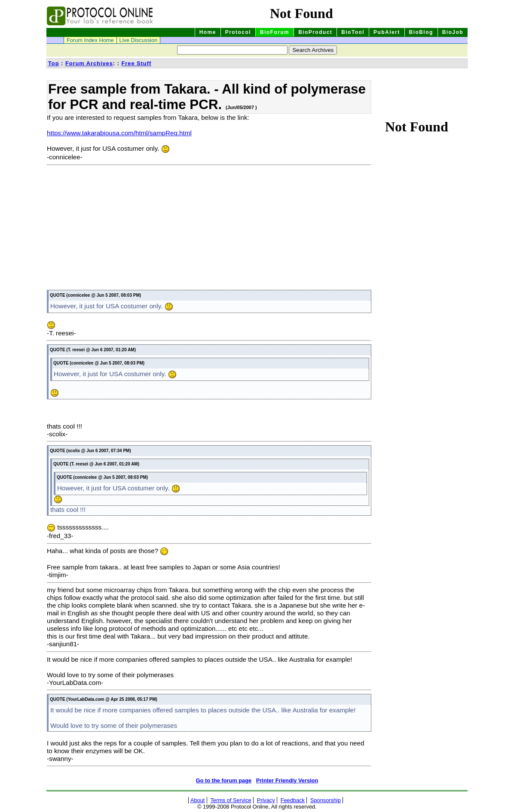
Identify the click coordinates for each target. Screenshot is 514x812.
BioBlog (421, 32)
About (197, 800)
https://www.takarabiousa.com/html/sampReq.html (119, 133)
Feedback (293, 800)
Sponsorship (326, 800)
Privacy (266, 800)
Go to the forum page (224, 780)
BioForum (275, 32)
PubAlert (387, 32)
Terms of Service (231, 800)
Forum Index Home (90, 40)
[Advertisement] (119, 229)
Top (54, 63)
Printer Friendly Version (287, 780)
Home (208, 32)
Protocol (238, 32)
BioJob (453, 32)
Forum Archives (89, 63)
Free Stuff (136, 63)
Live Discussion (139, 40)
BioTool (353, 32)
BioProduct (315, 32)
